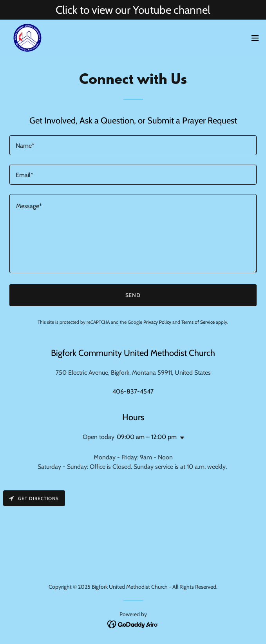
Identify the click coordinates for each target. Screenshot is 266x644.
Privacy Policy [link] (157, 322)
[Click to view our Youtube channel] (133, 10)
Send (133, 295)
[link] (27, 38)
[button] (255, 38)
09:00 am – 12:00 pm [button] (147, 437)
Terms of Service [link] (198, 322)
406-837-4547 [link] (133, 391)
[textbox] (133, 145)
